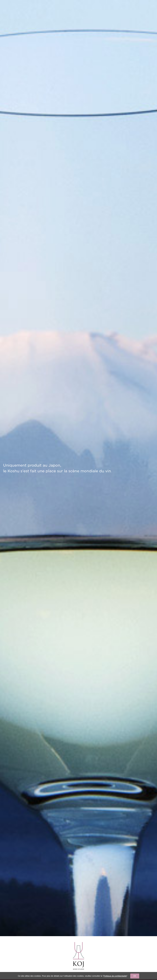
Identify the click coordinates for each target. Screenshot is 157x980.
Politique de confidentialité (115, 976)
